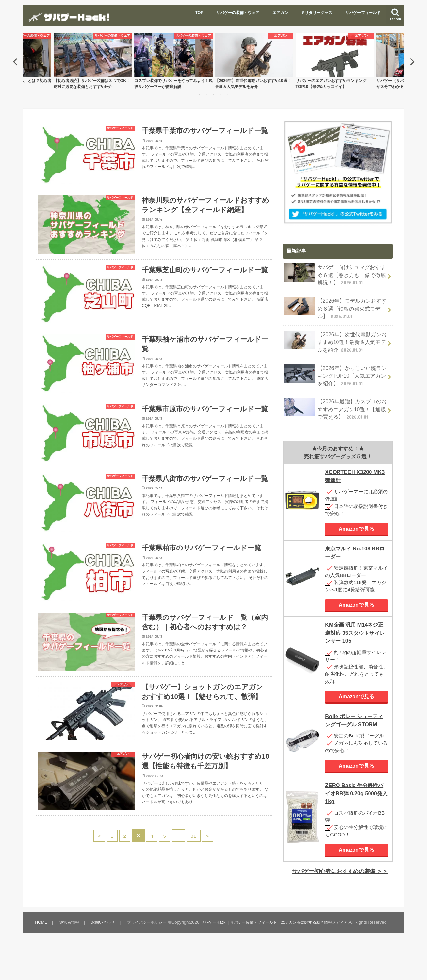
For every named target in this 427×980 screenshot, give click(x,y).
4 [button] (221, 95)
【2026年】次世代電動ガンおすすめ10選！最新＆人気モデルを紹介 (335, 338)
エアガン (280, 13)
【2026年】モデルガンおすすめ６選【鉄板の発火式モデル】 (335, 307)
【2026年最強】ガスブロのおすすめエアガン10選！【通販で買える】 (335, 402)
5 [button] (228, 95)
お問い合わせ (104, 940)
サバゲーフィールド (363, 13)
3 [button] (214, 95)
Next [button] (412, 62)
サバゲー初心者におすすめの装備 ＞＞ (343, 870)
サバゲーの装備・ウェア (238, 13)
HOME (41, 940)
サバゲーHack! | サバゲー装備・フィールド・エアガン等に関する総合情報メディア (146, 959)
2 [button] (206, 95)
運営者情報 (69, 940)
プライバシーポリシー (149, 940)
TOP (199, 13)
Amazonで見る (357, 522)
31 (196, 887)
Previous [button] (15, 62)
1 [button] (199, 95)
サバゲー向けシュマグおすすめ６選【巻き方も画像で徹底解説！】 (335, 275)
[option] (254, 62)
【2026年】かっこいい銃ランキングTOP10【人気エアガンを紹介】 (335, 371)
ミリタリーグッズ (317, 13)
